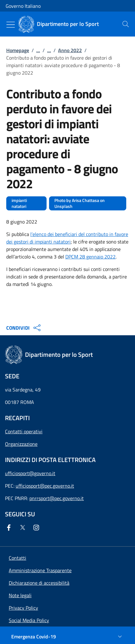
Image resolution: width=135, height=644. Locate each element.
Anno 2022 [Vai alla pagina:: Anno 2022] (70, 50)
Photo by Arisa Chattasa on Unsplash (80, 203)
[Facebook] (10, 528)
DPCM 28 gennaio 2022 (90, 257)
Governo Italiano (23, 6)
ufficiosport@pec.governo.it (45, 486)
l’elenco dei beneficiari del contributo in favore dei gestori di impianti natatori (67, 238)
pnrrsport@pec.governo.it (57, 498)
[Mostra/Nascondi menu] (11, 25)
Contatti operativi (24, 431)
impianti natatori (19, 203)
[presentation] (126, 24)
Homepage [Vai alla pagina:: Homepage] (18, 50)
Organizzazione (21, 444)
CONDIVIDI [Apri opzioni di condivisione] (24, 328)
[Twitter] (24, 528)
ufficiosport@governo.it (30, 473)
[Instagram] (37, 528)
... (38, 50)
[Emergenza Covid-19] (67, 637)
